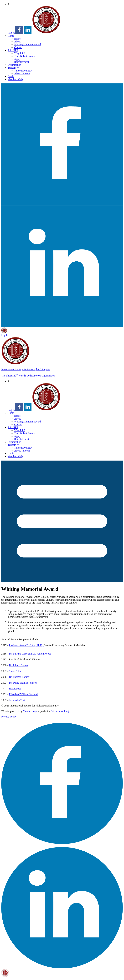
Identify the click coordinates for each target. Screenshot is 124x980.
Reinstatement (22, 62)
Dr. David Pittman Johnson (23, 683)
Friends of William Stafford (23, 694)
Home (11, 36)
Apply (17, 59)
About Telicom (22, 74)
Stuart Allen (15, 671)
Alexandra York (17, 700)
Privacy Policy (9, 717)
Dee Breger (15, 688)
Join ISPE (13, 50)
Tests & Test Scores (24, 56)
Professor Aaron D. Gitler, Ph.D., (26, 645)
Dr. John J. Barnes (18, 665)
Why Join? (20, 53)
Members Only (15, 79)
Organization (14, 65)
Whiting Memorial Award (28, 44)
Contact (18, 47)
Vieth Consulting (60, 711)
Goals (11, 76)
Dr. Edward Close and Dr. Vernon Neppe (30, 654)
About (17, 42)
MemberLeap (30, 711)
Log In (11, 33)
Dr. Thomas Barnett (19, 677)
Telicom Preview (23, 71)
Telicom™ (13, 68)
